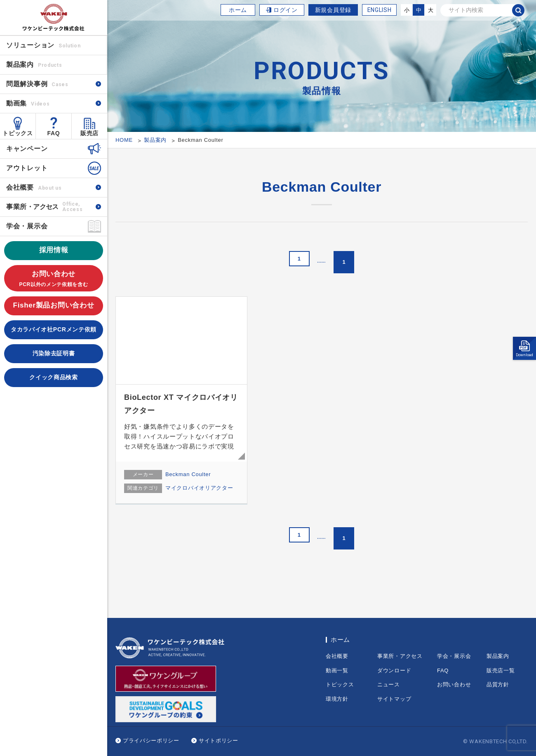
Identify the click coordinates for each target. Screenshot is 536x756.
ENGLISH (380, 10)
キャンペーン (27, 149)
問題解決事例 (37, 84)
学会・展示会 (27, 226)
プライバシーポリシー (151, 741)
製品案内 (498, 656)
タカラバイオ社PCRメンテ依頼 (54, 329)
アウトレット (27, 168)
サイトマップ (394, 699)
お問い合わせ (54, 279)
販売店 (89, 133)
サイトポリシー (219, 741)
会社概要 (34, 187)
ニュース (389, 684)
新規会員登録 (333, 10)
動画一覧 (337, 670)
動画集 (28, 103)
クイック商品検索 (54, 377)
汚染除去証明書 (54, 353)
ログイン (286, 10)
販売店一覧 (501, 670)
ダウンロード (394, 670)
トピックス (18, 133)
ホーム (238, 10)
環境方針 (337, 699)
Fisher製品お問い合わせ (54, 305)
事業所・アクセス (400, 656)
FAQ (54, 133)
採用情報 (54, 250)
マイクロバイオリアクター (199, 488)
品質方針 (498, 684)
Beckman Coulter (188, 474)
